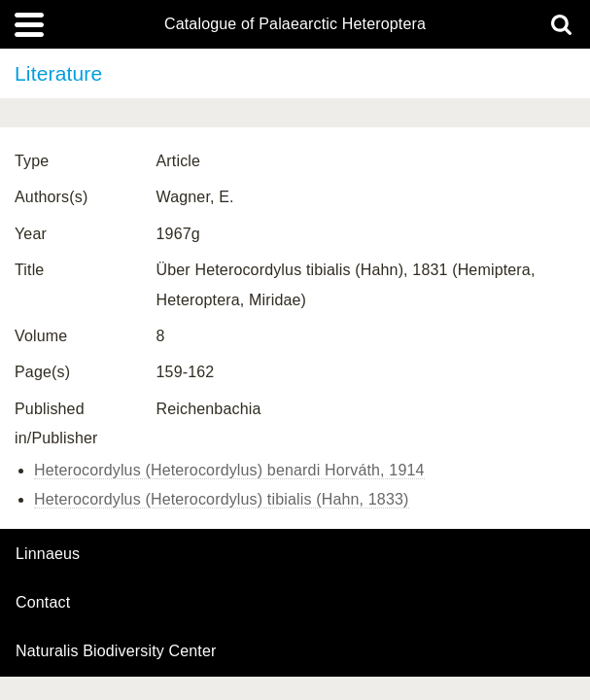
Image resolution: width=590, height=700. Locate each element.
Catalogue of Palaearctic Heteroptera (295, 24)
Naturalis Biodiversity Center (116, 651)
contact (43, 602)
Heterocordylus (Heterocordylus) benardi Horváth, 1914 (229, 470)
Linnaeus (48, 554)
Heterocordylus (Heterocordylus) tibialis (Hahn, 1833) (222, 499)
